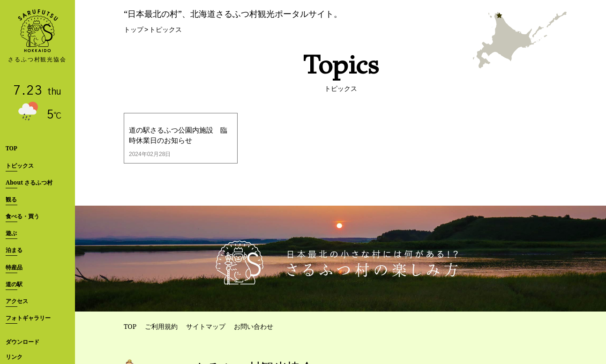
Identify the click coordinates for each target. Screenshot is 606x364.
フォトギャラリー (28, 318)
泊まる (14, 250)
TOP (11, 148)
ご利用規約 (161, 326)
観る (11, 199)
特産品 (14, 267)
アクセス (17, 301)
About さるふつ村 (29, 182)
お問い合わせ (254, 326)
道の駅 (14, 284)
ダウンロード (22, 342)
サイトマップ (206, 326)
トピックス (20, 166)
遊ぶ (11, 233)
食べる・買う (22, 216)
